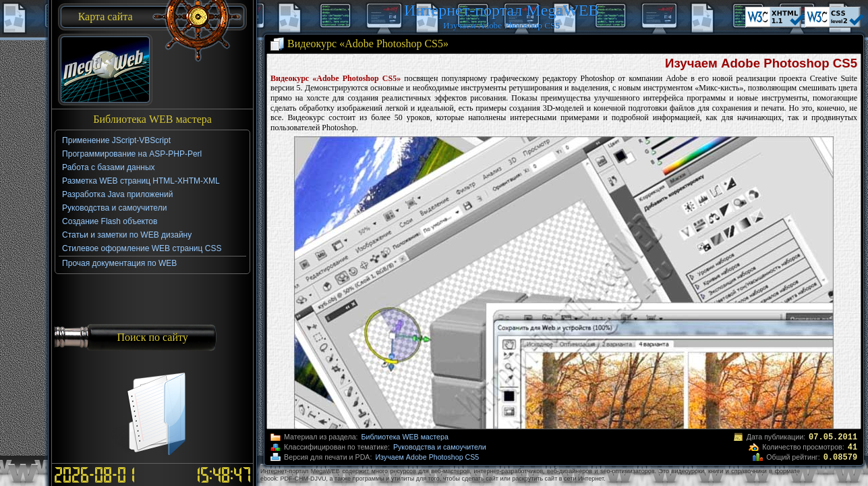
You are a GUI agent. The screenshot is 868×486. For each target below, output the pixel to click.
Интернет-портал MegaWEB (501, 10)
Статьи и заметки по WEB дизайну (127, 235)
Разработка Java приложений (117, 194)
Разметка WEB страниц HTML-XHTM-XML (141, 181)
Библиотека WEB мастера (405, 437)
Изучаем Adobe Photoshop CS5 (427, 457)
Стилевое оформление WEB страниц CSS (142, 248)
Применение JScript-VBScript (116, 140)
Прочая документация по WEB (119, 263)
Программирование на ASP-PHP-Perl (132, 154)
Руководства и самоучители (440, 447)
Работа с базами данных (108, 167)
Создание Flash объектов (110, 221)
